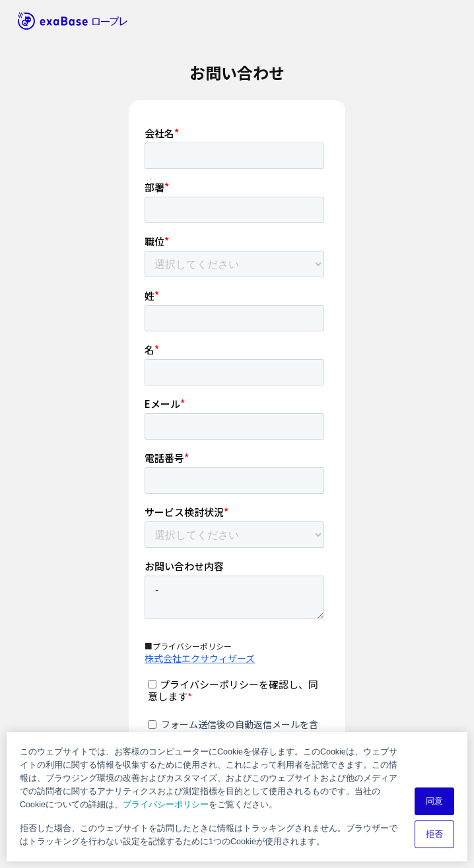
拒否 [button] (434, 834)
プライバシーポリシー (166, 805)
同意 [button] (434, 801)
